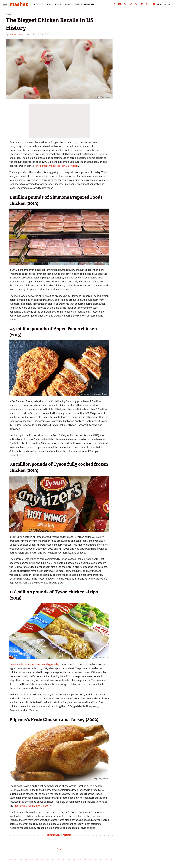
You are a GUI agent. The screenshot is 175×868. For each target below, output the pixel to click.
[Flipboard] (142, 5)
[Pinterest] (136, 5)
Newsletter (161, 4)
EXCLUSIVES (54, 4)
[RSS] (147, 5)
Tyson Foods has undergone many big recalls (34, 664)
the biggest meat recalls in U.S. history (57, 166)
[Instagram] (131, 5)
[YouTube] (120, 5)
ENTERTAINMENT (85, 4)
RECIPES (39, 4)
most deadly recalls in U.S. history (32, 806)
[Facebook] (114, 5)
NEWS (68, 4)
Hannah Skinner (16, 34)
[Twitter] (125, 5)
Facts (9, 14)
